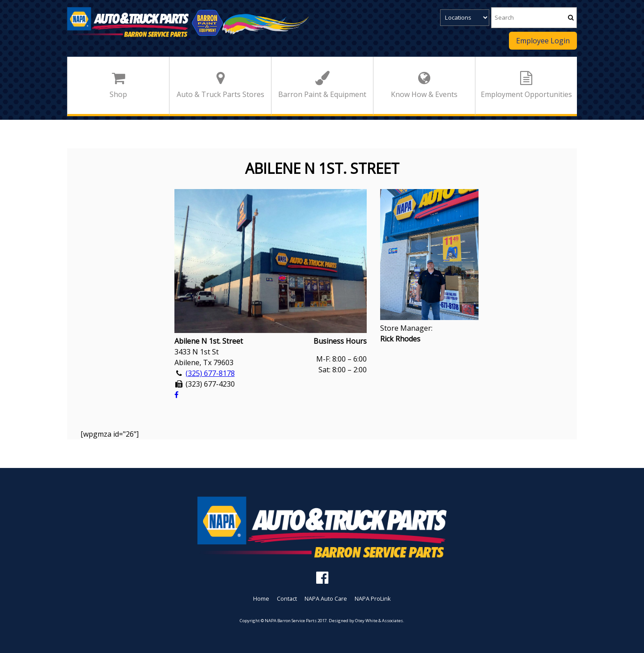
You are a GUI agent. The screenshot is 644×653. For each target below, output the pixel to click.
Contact (287, 598)
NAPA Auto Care (326, 598)
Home (261, 598)
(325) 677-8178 (210, 373)
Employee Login (543, 41)
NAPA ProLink (373, 598)
